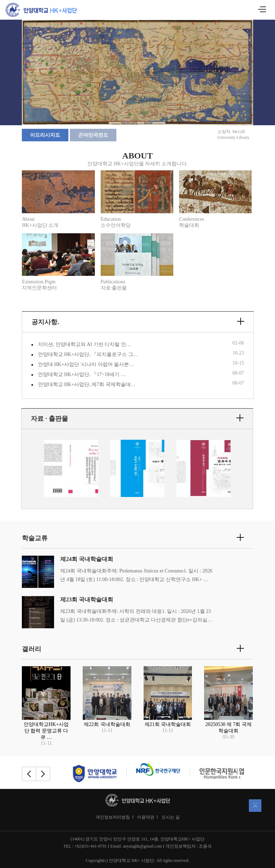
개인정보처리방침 (113, 817)
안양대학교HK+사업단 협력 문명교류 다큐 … (46, 731)
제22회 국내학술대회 (107, 724)
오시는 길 (171, 817)
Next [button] (241, 469)
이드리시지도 (45, 135)
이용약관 (146, 817)
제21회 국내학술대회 (168, 724)
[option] (71, 469)
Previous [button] (33, 469)
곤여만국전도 (93, 135)
